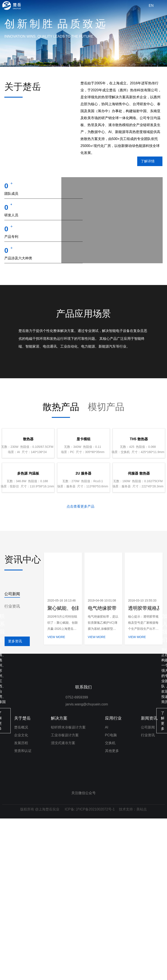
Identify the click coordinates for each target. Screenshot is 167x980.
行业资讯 (12, 742)
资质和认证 (23, 912)
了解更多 (40, 831)
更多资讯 (15, 777)
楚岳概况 (21, 889)
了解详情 (148, 161)
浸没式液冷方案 (63, 904)
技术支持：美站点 (133, 971)
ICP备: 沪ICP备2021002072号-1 (90, 971)
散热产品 (61, 449)
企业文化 (21, 897)
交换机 (110, 904)
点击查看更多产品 (80, 642)
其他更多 (112, 912)
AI (107, 889)
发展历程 (21, 904)
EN (151, 6)
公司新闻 (12, 729)
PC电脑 (111, 897)
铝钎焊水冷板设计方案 (68, 889)
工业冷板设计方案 (65, 897)
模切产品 (106, 449)
